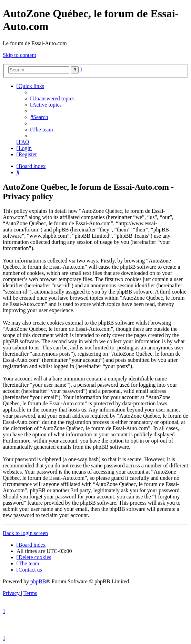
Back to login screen (25, 533)
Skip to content (19, 55)
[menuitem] (52, 98)
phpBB (38, 581)
